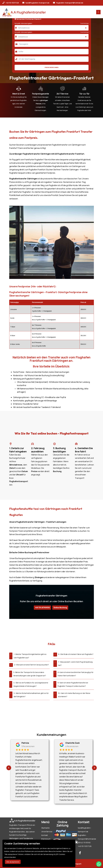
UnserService (47, 832)
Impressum (46, 839)
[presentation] (9, 768)
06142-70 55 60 (84, 843)
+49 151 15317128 (11, 3)
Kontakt (45, 835)
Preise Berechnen (51, 67)
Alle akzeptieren (13, 862)
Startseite (7, 16)
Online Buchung (60, 608)
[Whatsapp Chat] (99, 864)
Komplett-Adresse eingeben (23, 23)
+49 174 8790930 (42, 608)
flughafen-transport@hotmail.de (68, 3)
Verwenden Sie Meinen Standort (28, 19)
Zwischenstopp (84, 23)
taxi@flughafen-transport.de (36, 3)
